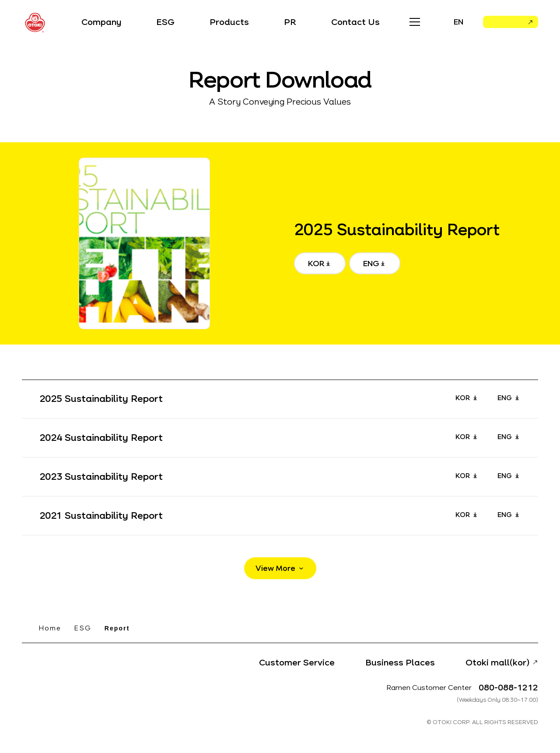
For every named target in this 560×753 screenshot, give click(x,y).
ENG (371, 264)
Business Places (400, 662)
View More (275, 568)
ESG (83, 628)
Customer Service (297, 662)
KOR (316, 264)
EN (458, 22)
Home (50, 628)
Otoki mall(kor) (497, 662)
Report (117, 628)
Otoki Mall (505, 24)
